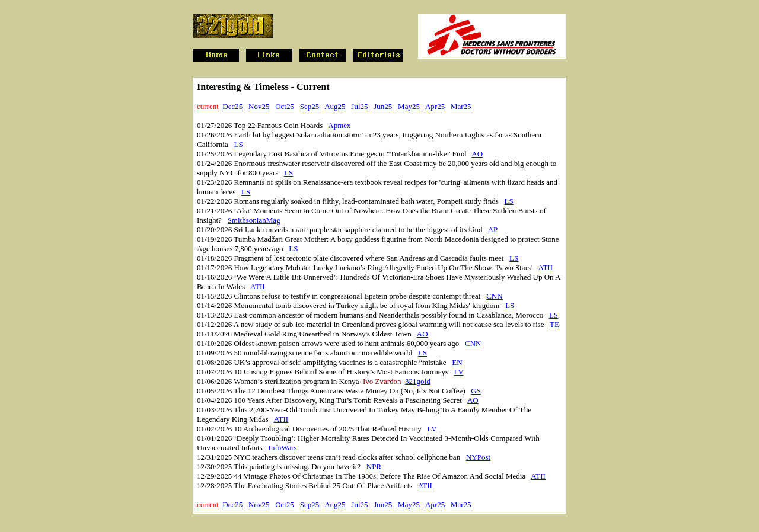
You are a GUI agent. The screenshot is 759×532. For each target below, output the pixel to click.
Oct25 (285, 106)
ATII (545, 267)
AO (477, 154)
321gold (418, 381)
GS (476, 391)
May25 (409, 106)
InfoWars (283, 448)
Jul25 (359, 106)
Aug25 (335, 106)
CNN (494, 296)
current (208, 106)
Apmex (339, 125)
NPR (374, 467)
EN (457, 362)
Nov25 (259, 106)
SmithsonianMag (254, 220)
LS (238, 144)
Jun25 (383, 106)
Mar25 (461, 106)
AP (493, 230)
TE (554, 324)
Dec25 (232, 106)
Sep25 (310, 106)
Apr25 (435, 106)
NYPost (478, 457)
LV (459, 372)
